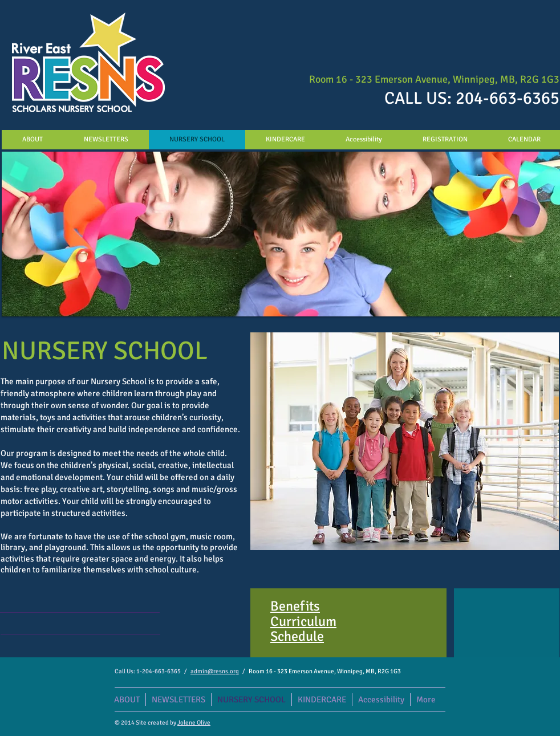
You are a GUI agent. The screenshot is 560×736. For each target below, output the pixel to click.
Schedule (297, 636)
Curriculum (303, 621)
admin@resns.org (215, 671)
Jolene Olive (194, 723)
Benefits (295, 606)
